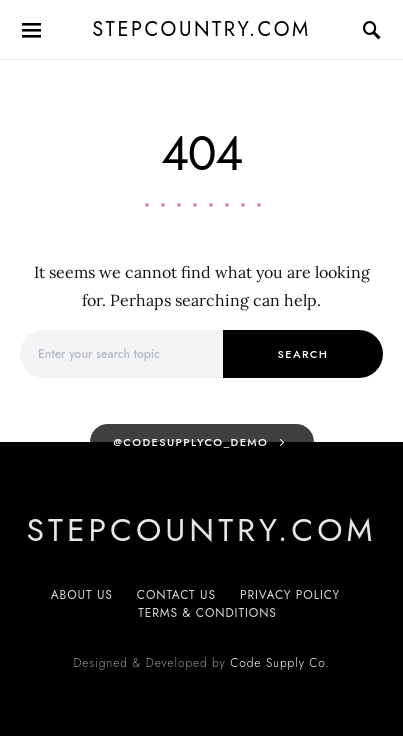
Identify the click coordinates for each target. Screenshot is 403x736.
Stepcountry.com (201, 29)
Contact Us (176, 595)
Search (303, 354)
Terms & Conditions (207, 613)
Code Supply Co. (279, 663)
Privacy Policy (290, 595)
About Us (82, 595)
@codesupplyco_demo (190, 442)
